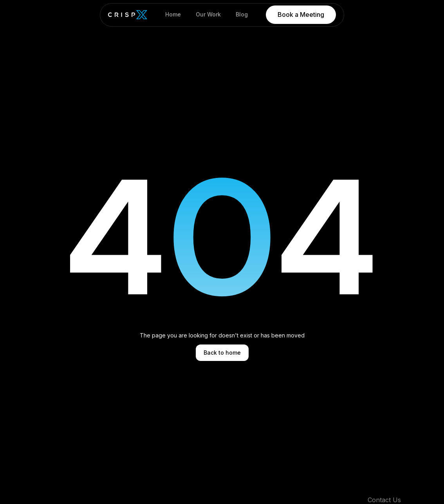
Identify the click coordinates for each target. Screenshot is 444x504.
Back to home (222, 353)
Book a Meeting (301, 15)
